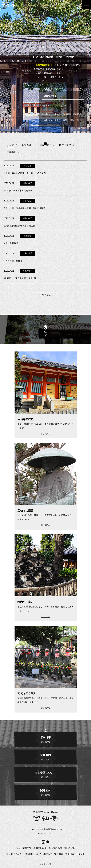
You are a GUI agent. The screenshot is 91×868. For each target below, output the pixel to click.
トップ (17, 848)
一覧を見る (46, 295)
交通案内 (59, 854)
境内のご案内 (71, 848)
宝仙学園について (33, 854)
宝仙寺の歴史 (40, 848)
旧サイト (80, 854)
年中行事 (48, 854)
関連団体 (70, 854)
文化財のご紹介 (14, 854)
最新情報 (27, 848)
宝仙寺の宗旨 (55, 848)
